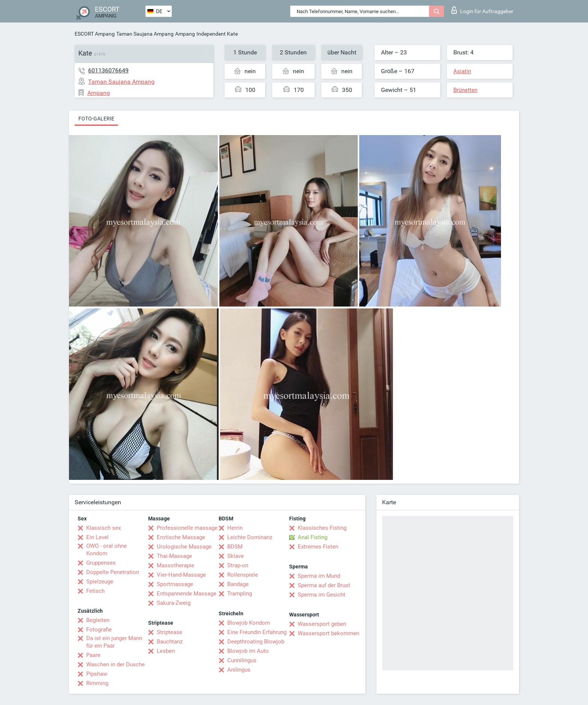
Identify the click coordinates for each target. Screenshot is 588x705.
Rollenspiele (243, 575)
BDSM (235, 547)
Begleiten (98, 620)
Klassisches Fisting (322, 528)
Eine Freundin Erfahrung (257, 632)
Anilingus (239, 670)
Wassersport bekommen (328, 633)
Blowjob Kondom (249, 623)
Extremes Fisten (318, 547)
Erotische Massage (181, 537)
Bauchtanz (170, 642)
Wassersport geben (322, 624)
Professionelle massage (187, 528)
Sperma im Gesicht (322, 595)
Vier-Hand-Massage (181, 575)
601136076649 (108, 70)
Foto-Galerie (96, 119)
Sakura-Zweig (174, 603)
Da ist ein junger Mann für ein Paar (114, 642)
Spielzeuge (100, 582)
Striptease (169, 632)
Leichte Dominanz (250, 537)
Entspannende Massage (187, 594)
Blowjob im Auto (248, 651)
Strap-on (238, 565)
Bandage (238, 584)
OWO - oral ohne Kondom (106, 550)
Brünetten (465, 90)
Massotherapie (175, 565)
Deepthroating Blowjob (256, 642)
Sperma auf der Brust (324, 585)
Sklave (235, 556)
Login (482, 10)
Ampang (185, 34)
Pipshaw (97, 674)
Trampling (240, 594)
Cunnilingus (242, 660)
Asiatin (462, 71)
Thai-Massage (174, 556)
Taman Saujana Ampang (145, 34)
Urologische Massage (184, 547)
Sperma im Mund (319, 576)
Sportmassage (175, 584)
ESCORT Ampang (95, 34)
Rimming (97, 683)
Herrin (235, 528)
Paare (93, 655)
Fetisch (95, 591)
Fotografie (99, 630)
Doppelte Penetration (113, 572)
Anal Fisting (313, 537)
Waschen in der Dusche (115, 664)
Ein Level (97, 537)
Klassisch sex (103, 528)
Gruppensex (101, 563)
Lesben (166, 651)
